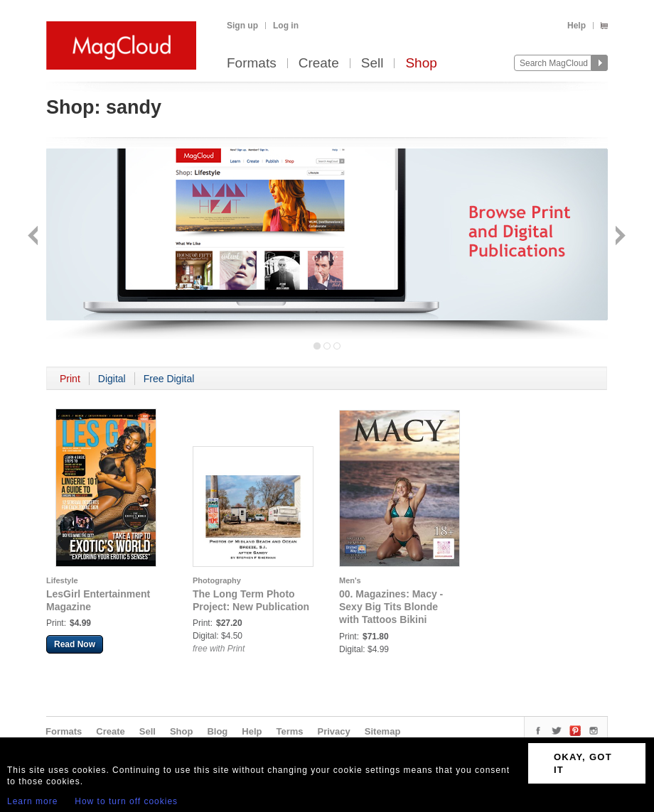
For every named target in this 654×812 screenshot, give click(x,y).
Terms (289, 731)
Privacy (334, 731)
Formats (252, 64)
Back (34, 237)
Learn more (32, 801)
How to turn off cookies (126, 801)
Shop (421, 64)
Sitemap (383, 731)
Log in (286, 26)
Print (70, 379)
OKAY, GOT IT (583, 763)
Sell (372, 64)
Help (577, 26)
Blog (217, 731)
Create (319, 64)
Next (619, 237)
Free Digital (169, 379)
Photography (217, 580)
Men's (350, 580)
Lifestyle (62, 580)
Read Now (75, 644)
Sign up (242, 26)
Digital (112, 379)
